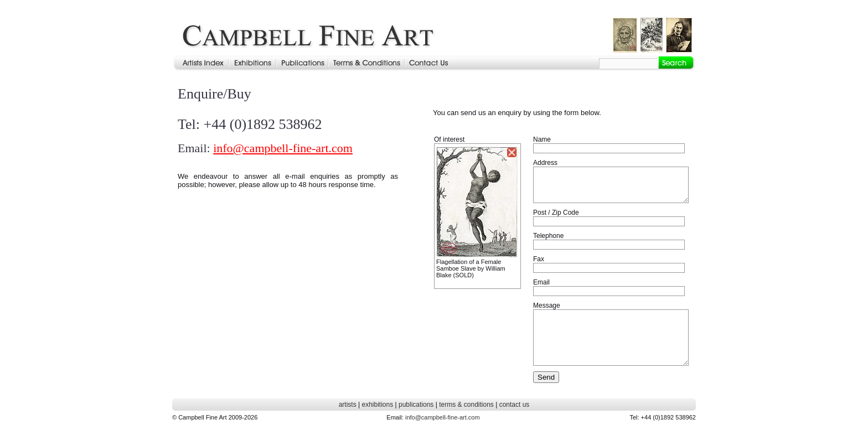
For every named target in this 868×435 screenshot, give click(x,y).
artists (348, 405)
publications (416, 405)
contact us (515, 405)
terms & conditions (466, 405)
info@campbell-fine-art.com (283, 148)
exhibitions (377, 405)
